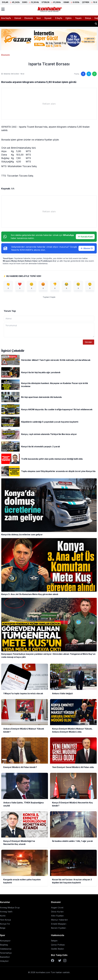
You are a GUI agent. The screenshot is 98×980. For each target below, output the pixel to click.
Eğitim (69, 18)
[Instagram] (65, 961)
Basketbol (5, 957)
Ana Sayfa (6, 18)
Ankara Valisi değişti (14, 24)
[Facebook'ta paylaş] (83, 74)
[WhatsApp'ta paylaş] (94, 74)
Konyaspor (5, 941)
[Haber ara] (96, 24)
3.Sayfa (59, 18)
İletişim (54, 941)
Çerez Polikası (58, 945)
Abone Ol (87, 248)
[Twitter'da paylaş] (89, 74)
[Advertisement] (49, 104)
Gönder (88, 342)
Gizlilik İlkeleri (57, 949)
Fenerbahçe (6, 953)
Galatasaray (6, 949)
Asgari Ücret (57, 908)
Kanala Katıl (85, 237)
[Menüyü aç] (3, 9)
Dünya (88, 18)
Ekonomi (29, 18)
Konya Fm (5, 924)
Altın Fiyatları (57, 916)
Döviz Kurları (57, 912)
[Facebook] (53, 961)
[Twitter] (60, 961)
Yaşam (78, 18)
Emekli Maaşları (59, 924)
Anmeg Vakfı (6, 912)
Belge (3, 928)
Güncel (18, 18)
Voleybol (4, 961)
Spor (39, 18)
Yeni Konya (5, 920)
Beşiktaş (4, 945)
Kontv (3, 916)
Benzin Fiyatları (59, 928)
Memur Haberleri (59, 920)
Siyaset (48, 18)
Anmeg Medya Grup (10, 908)
